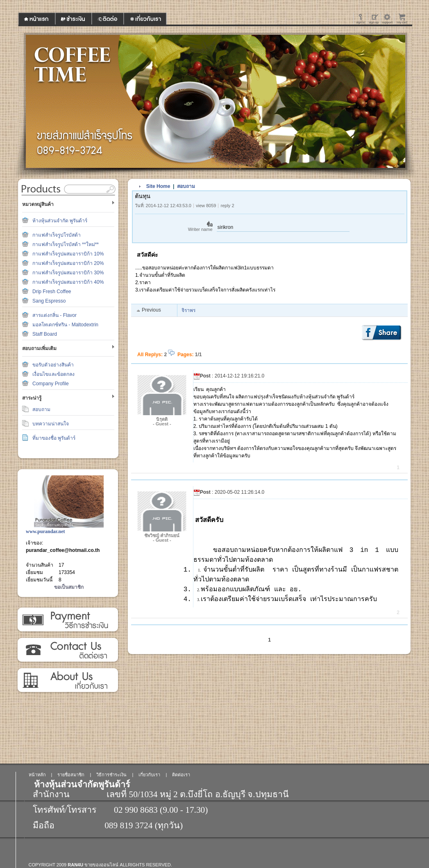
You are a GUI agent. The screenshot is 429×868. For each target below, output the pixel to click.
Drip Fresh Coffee (52, 292)
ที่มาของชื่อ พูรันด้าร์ (54, 438)
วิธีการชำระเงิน (67, 620)
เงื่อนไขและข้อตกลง (53, 374)
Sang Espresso (49, 301)
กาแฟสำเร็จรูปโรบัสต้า (57, 235)
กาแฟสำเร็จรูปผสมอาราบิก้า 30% (68, 273)
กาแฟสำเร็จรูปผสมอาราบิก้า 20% (68, 263)
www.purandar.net (45, 531)
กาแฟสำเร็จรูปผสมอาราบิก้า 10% (68, 254)
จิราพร (188, 310)
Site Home (158, 186)
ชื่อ (174, 227)
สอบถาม (41, 409)
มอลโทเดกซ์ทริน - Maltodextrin (65, 325)
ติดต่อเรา (67, 650)
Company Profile (51, 384)
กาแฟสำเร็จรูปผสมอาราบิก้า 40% (68, 282)
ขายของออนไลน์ (101, 865)
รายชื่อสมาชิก (71, 775)
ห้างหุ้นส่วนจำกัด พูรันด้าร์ (60, 221)
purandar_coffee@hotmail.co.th (63, 550)
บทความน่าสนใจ (51, 424)
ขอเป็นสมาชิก (69, 587)
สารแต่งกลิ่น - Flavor (54, 315)
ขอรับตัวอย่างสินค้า (53, 365)
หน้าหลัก (37, 775)
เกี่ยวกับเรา (67, 680)
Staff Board (45, 334)
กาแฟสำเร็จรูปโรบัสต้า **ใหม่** (66, 244)
